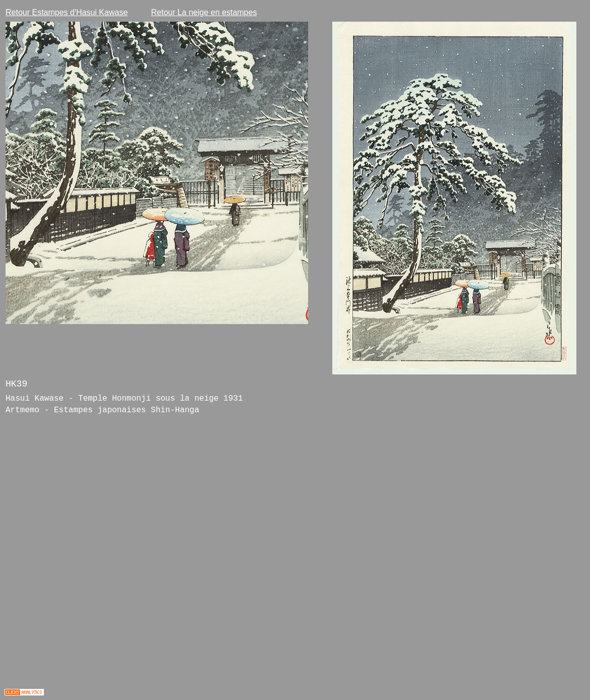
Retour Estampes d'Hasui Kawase (67, 12)
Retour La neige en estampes (204, 12)
